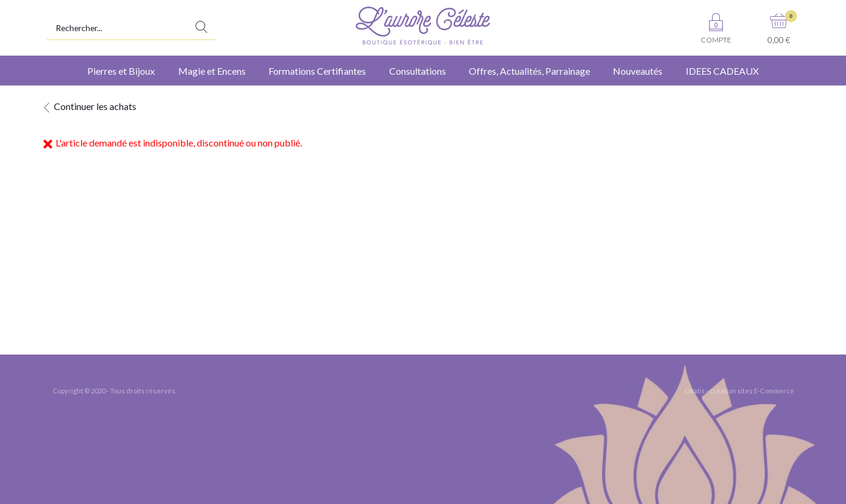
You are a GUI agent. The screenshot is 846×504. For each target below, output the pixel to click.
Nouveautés (638, 71)
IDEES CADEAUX (722, 71)
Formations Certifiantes (317, 71)
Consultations (418, 71)
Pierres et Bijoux (121, 71)
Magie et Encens (212, 71)
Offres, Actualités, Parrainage (529, 71)
